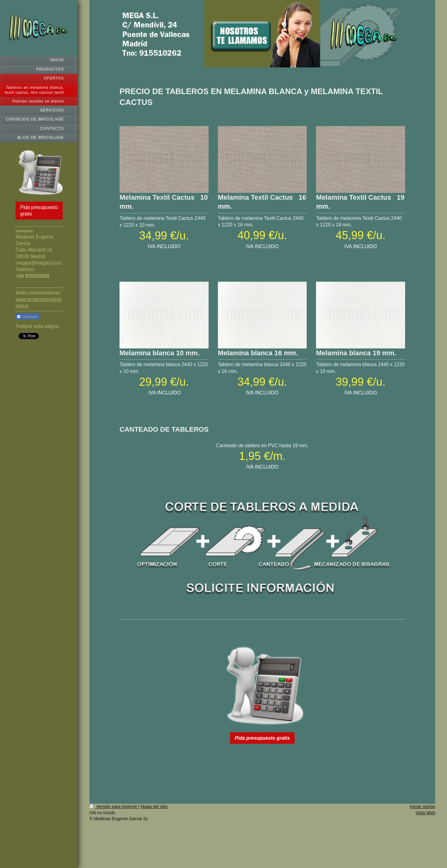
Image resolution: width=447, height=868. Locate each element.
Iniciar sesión (422, 807)
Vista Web (425, 813)
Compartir (27, 317)
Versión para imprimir (114, 807)
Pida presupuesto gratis (39, 211)
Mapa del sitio (154, 807)
